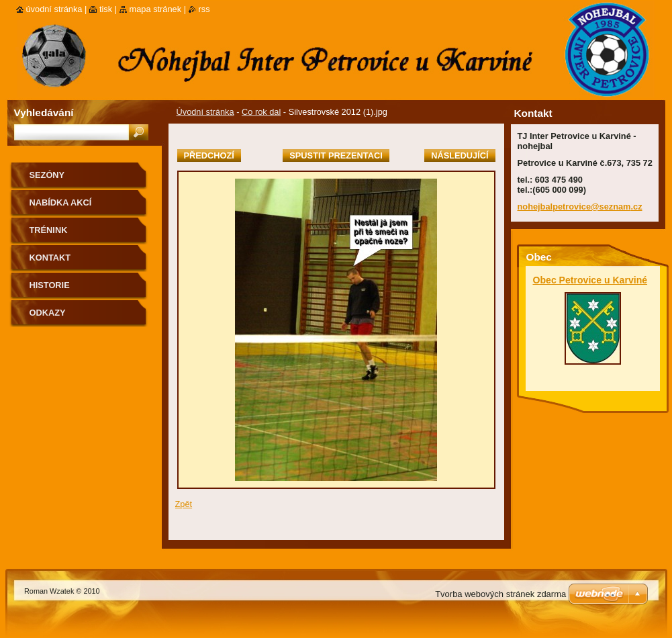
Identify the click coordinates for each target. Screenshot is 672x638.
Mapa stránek (156, 9)
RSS (204, 9)
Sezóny (47, 175)
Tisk (106, 9)
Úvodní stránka (205, 112)
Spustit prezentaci (336, 155)
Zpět (184, 504)
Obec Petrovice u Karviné (590, 280)
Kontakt (50, 258)
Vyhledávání (44, 112)
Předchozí (209, 155)
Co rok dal (261, 112)
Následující (460, 155)
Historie (50, 285)
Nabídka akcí (61, 202)
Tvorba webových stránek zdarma (500, 594)
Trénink (49, 230)
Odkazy (48, 313)
